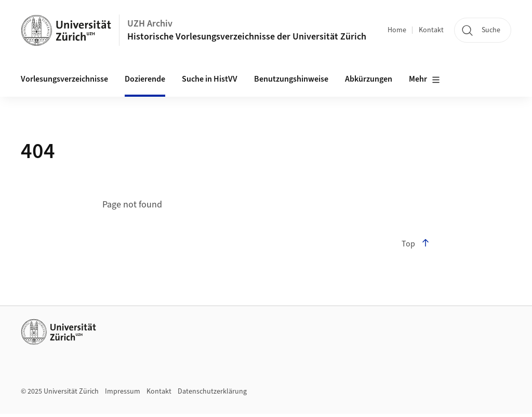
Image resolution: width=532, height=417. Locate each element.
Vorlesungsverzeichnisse (64, 79)
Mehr (424, 80)
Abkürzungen (369, 79)
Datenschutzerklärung (212, 392)
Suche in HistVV (210, 79)
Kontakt (431, 30)
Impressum (123, 392)
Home (397, 30)
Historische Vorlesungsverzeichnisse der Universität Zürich (247, 37)
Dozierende (145, 79)
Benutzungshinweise (291, 79)
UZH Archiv (150, 24)
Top (416, 244)
